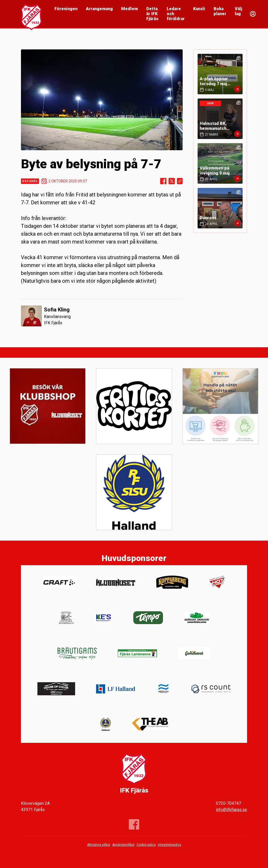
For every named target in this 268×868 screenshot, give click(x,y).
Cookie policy (146, 845)
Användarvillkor (123, 845)
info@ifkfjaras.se (231, 810)
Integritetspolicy (169, 845)
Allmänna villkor (99, 845)
